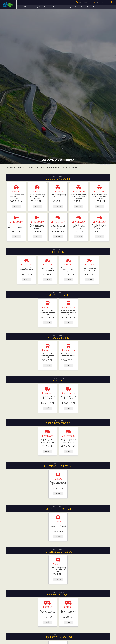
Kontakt (39, 7)
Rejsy (89, 7)
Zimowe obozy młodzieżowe (45, 11)
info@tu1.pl (100, 2)
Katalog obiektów (59, 11)
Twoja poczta (45, 7)
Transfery (84, 7)
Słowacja (57, 7)
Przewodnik (64, 7)
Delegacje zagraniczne (75, 7)
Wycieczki (94, 7)
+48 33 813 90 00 (85, 2)
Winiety (52, 7)
